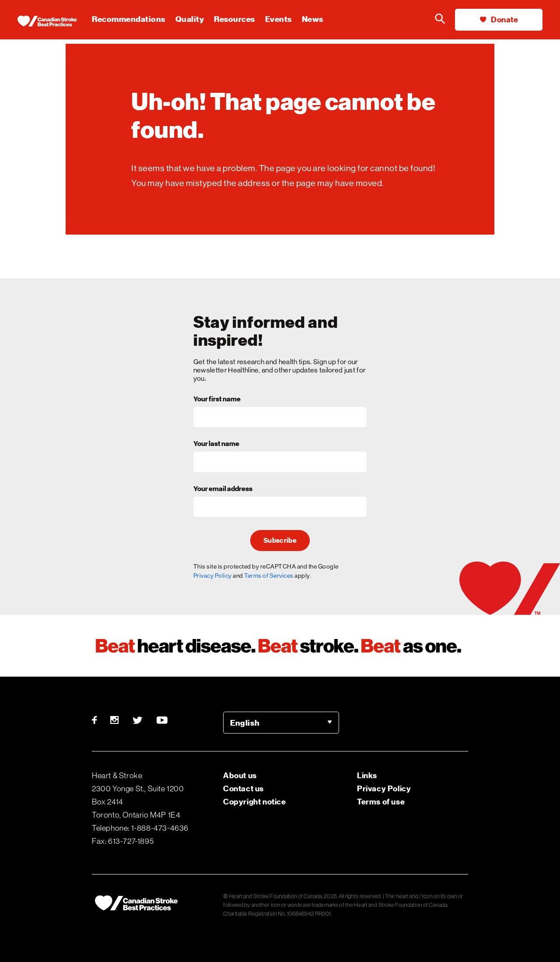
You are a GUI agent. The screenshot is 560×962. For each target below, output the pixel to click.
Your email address (223, 489)
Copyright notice (255, 802)
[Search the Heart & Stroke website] (440, 20)
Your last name (216, 444)
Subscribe (280, 541)
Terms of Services (269, 576)
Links (367, 775)
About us (240, 775)
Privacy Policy (213, 576)
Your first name (217, 400)
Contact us (243, 788)
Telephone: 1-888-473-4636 (140, 828)
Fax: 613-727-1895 (123, 841)
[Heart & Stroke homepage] (55, 22)
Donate (499, 19)
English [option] (245, 723)
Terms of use (381, 802)
